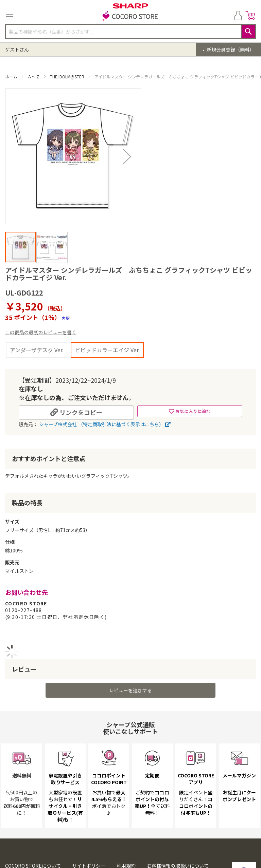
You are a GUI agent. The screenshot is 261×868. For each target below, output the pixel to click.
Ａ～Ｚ (34, 77)
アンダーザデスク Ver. (37, 350)
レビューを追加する (130, 690)
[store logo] (130, 17)
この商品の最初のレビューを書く (41, 332)
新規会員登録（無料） (230, 50)
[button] (52, 247)
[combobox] (130, 32)
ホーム (12, 77)
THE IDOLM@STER (68, 77)
